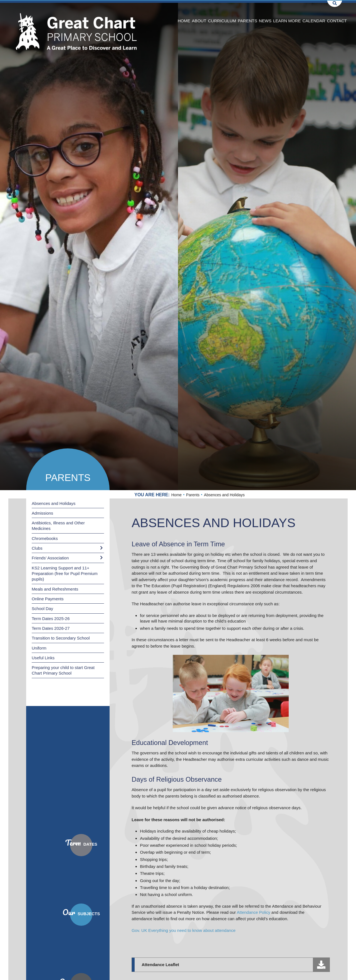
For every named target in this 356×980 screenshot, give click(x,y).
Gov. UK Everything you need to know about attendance (184, 930)
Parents (68, 477)
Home (176, 495)
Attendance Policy (253, 912)
